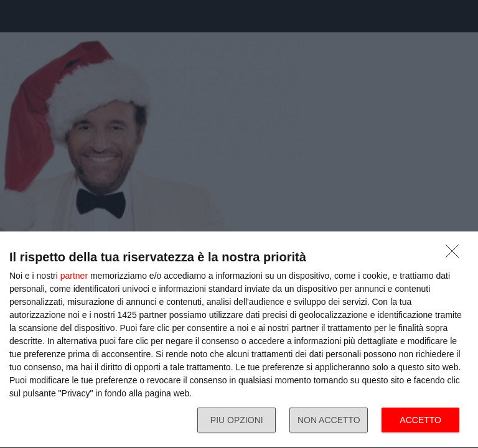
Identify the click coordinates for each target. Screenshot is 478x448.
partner (74, 276)
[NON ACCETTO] (456, 254)
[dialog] (239, 340)
